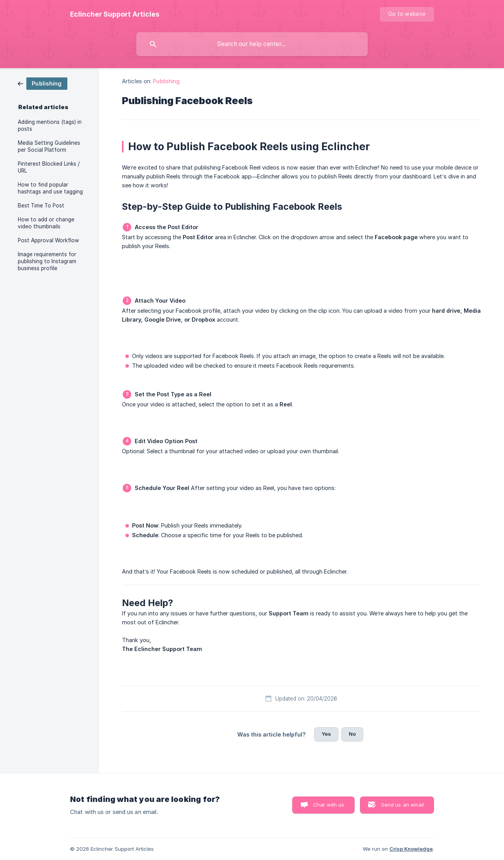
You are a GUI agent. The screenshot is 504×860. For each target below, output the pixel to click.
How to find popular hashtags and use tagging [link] (50, 188)
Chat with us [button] (329, 805)
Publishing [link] (166, 81)
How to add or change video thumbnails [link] (46, 223)
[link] (43, 83)
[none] (115, 14)
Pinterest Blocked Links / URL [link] (49, 167)
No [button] (352, 734)
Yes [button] (326, 734)
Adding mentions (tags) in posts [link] (50, 125)
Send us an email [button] (402, 805)
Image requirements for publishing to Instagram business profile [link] (47, 261)
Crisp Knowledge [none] (411, 849)
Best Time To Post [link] (41, 206)
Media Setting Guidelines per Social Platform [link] (49, 146)
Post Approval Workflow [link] (48, 240)
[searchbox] (252, 44)
